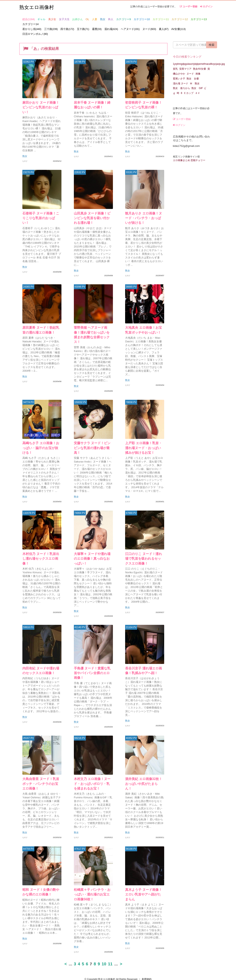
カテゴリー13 (199, 19)
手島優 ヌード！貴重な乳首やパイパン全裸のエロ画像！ (92, 663)
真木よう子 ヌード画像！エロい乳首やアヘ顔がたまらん (144, 887)
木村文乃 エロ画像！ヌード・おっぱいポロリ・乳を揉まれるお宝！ (92, 775)
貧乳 (175, 69)
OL (87, 19)
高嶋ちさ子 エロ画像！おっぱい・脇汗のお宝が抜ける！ (41, 438)
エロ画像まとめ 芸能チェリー (189, 160)
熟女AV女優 (199, 69)
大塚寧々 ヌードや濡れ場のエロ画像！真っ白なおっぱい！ (92, 550)
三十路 (51, 29)
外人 (111, 19)
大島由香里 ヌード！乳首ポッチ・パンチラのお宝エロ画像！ (41, 775)
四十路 (67, 29)
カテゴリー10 (142, 19)
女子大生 (64, 19)
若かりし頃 (32, 29)
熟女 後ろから (181, 88)
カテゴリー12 (180, 19)
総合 (29, 19)
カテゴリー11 (161, 19)
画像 (198, 74)
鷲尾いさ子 (179, 79)
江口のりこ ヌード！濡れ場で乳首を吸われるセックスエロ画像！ (144, 550)
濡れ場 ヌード (181, 83)
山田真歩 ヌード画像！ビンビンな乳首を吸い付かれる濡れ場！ (92, 213)
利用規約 (147, 967)
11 (110, 952)
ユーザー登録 (188, 7)
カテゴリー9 (123, 19)
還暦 (97, 29)
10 (104, 952)
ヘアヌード (130, 29)
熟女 (103, 19)
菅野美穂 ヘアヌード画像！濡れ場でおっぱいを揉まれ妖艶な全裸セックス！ (92, 326)
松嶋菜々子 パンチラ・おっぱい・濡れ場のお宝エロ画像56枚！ (92, 887)
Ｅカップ (189, 93)
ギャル (41, 19)
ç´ (205, 88)
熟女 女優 (193, 79)
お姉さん (78, 19)
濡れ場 (111, 29)
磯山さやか (179, 74)
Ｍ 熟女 (195, 83)
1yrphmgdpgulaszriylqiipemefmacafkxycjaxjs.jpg (199, 64)
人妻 (95, 19)
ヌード (149, 29)
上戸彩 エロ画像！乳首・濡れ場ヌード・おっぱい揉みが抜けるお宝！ (144, 438)
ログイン (206, 7)
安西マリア (185, 69)
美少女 (52, 19)
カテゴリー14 (31, 24)
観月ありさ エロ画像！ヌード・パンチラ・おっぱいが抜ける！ (144, 213)
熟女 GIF (197, 88)
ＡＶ (199, 93)
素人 (164, 29)
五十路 (83, 29)
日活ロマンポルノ (35, 34)
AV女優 (179, 29)
